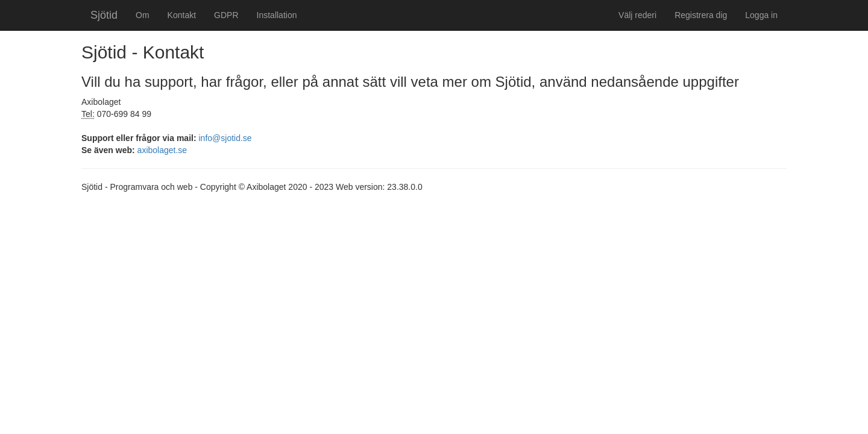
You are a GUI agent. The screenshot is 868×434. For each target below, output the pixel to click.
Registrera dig (701, 15)
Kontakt (182, 15)
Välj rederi (637, 15)
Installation (277, 15)
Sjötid (104, 15)
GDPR (226, 15)
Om (143, 15)
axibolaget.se (162, 150)
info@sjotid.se (225, 138)
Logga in (761, 15)
